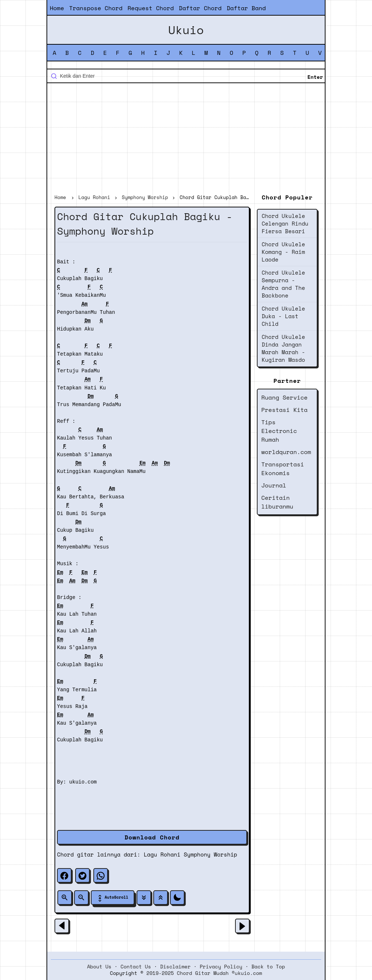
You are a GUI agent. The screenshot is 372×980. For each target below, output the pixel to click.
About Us (99, 967)
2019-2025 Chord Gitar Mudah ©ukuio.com (204, 973)
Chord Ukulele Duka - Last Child (283, 316)
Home (57, 8)
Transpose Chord (96, 8)
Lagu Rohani (162, 854)
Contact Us (136, 967)
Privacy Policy (221, 967)
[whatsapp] (101, 875)
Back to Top (268, 967)
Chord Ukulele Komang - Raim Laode (283, 252)
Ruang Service (284, 397)
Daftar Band (246, 8)
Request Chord (151, 8)
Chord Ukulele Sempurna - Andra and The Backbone (283, 284)
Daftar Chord (200, 8)
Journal (274, 485)
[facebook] (64, 875)
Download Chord (152, 837)
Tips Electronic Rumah (279, 431)
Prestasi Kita (284, 410)
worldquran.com (286, 452)
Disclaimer (175, 967)
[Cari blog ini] (186, 76)
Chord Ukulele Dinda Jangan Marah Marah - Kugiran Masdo (283, 348)
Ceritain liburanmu (277, 502)
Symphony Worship (211, 854)
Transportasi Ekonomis (283, 469)
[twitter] (82, 875)
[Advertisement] (186, 139)
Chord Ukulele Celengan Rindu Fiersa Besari (285, 223)
